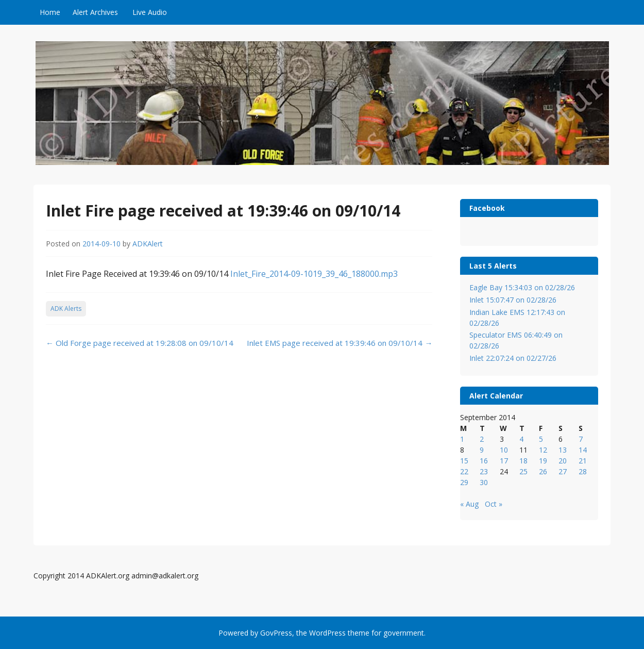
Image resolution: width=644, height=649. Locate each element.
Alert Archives (95, 12)
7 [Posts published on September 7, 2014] (581, 439)
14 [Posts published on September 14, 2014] (583, 450)
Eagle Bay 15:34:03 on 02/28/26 (522, 287)
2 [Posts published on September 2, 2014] (482, 439)
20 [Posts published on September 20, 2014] (563, 461)
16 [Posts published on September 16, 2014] (484, 461)
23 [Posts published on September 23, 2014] (484, 471)
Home (50, 12)
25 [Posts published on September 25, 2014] (523, 471)
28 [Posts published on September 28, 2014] (583, 471)
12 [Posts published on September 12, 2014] (543, 450)
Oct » (494, 504)
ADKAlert (148, 244)
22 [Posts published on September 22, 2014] (464, 471)
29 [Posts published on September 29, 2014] (464, 482)
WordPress (327, 633)
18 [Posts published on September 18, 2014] (523, 461)
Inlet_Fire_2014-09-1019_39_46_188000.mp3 (314, 274)
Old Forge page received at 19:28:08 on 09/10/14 (140, 343)
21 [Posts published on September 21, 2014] (583, 461)
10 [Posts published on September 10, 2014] (504, 450)
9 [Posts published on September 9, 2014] (482, 450)
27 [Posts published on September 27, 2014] (563, 471)
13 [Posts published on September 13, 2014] (563, 450)
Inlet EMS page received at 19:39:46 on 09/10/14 (340, 343)
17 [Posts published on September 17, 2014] (504, 461)
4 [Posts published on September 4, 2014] (521, 439)
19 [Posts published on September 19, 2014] (543, 461)
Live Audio (150, 12)
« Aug (469, 504)
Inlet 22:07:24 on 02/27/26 (513, 358)
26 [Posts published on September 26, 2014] (543, 471)
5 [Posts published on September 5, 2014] (541, 439)
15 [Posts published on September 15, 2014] (464, 461)
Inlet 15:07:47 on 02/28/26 (513, 300)
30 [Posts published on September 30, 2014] (484, 482)
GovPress (276, 633)
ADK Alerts (66, 309)
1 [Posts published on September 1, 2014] (462, 439)
